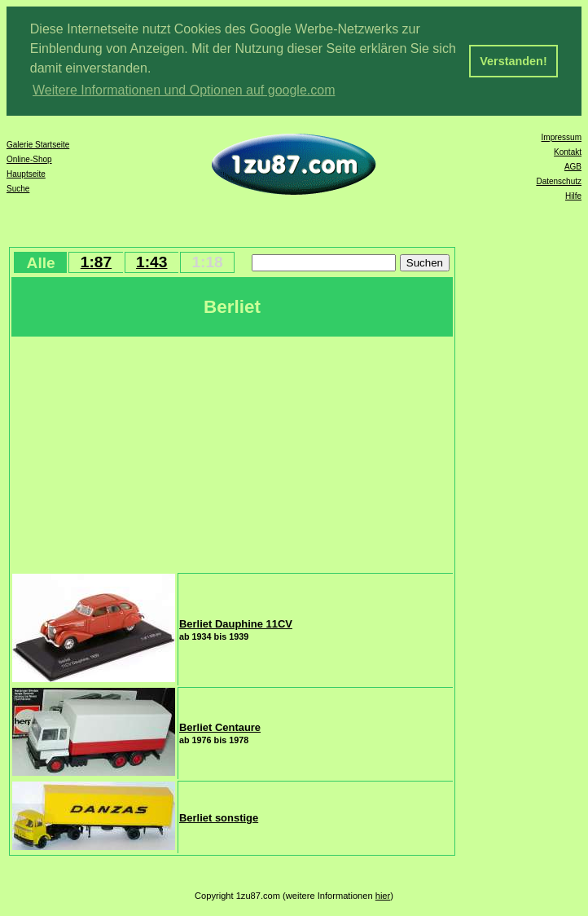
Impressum (562, 137)
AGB (573, 167)
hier (383, 896)
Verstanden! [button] (513, 61)
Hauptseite (26, 174)
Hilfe (573, 196)
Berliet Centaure (220, 727)
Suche (18, 189)
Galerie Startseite (38, 145)
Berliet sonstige (219, 818)
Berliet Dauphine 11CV (236, 624)
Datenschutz (559, 181)
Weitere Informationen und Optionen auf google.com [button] (184, 90)
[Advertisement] (232, 453)
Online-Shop (29, 159)
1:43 (151, 262)
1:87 (96, 262)
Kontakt (568, 152)
